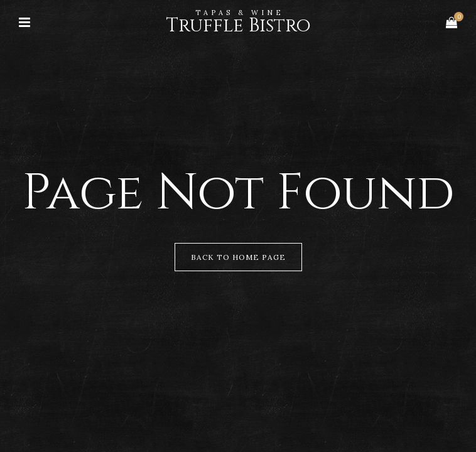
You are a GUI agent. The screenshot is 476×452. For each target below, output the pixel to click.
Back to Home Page (238, 257)
